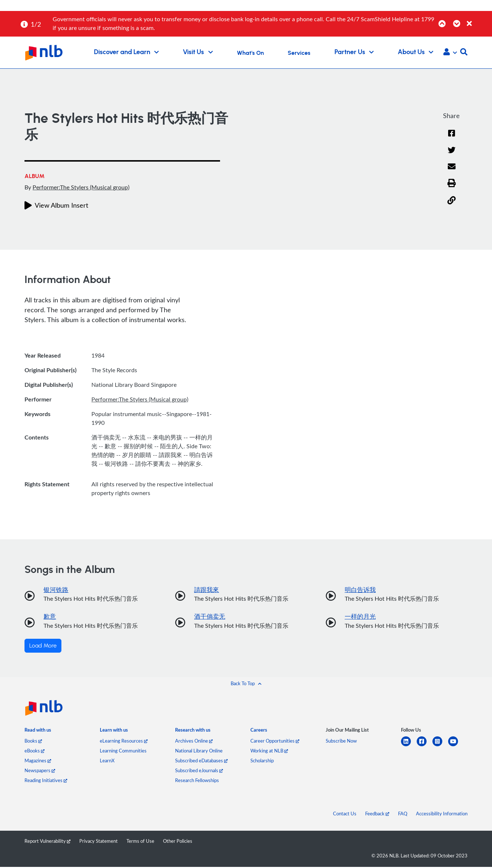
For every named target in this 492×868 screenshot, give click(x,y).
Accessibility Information (442, 815)
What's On (250, 53)
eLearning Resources (124, 742)
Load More (43, 647)
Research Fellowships (197, 781)
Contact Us (345, 815)
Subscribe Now (341, 742)
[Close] (478, 20)
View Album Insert (56, 205)
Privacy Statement (99, 842)
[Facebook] (451, 138)
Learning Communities (123, 752)
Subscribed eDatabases (201, 762)
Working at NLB (269, 752)
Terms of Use (140, 842)
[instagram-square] (440, 747)
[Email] (452, 172)
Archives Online (194, 742)
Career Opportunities (275, 742)
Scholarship (262, 762)
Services (299, 53)
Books (33, 742)
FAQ (403, 815)
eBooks (35, 752)
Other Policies (178, 842)
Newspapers (40, 771)
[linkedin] (409, 747)
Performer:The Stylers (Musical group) (81, 187)
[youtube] (456, 747)
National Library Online (199, 752)
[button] (450, 53)
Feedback (377, 815)
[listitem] (38, 733)
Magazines (38, 762)
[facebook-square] (425, 747)
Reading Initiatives (46, 781)
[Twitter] (452, 155)
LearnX (107, 762)
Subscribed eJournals (199, 771)
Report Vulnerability (48, 842)
